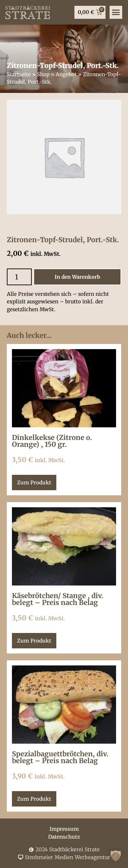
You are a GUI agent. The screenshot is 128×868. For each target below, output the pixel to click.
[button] (116, 856)
